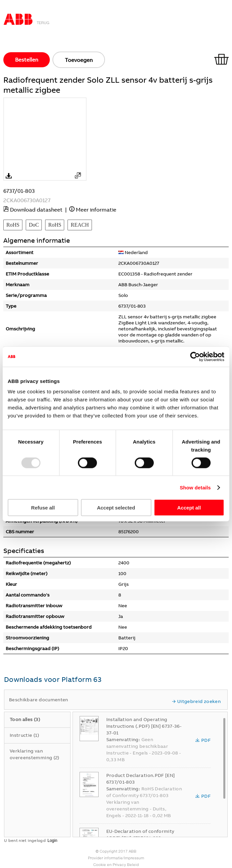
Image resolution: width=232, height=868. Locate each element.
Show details (195, 487)
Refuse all (43, 508)
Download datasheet (36, 210)
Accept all (189, 508)
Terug (43, 23)
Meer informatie (96, 210)
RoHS (13, 225)
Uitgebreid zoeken (196, 701)
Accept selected (116, 508)
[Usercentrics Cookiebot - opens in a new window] (195, 357)
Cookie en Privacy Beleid (116, 865)
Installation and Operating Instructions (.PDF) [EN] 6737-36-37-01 (144, 726)
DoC (34, 225)
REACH (80, 225)
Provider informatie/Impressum (116, 858)
